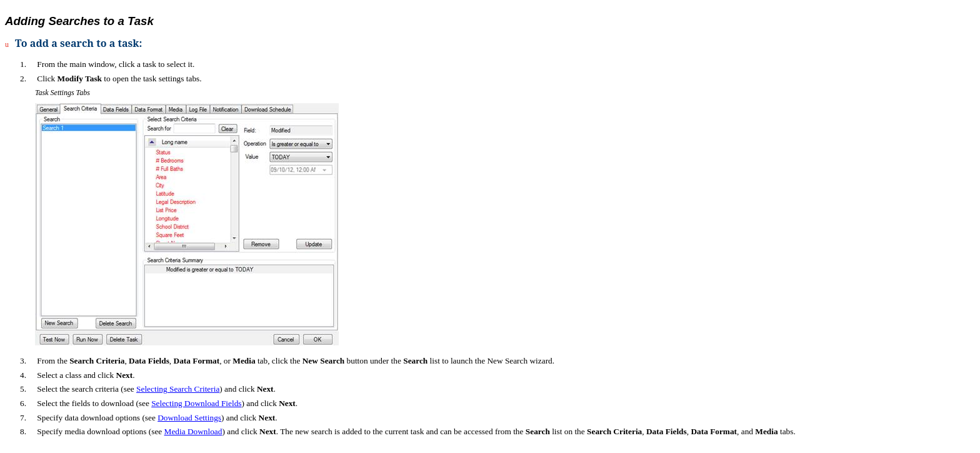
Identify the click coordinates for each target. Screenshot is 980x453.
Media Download (193, 431)
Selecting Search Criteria (178, 389)
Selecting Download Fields (196, 403)
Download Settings (189, 418)
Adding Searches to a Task (79, 21)
